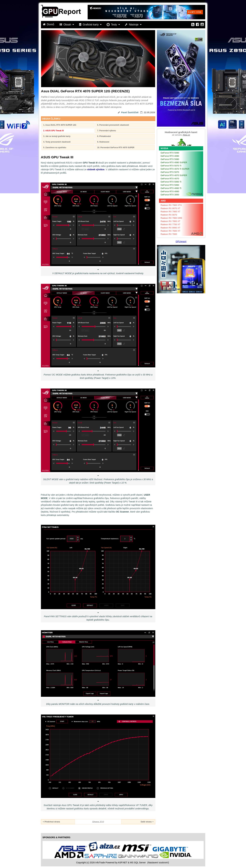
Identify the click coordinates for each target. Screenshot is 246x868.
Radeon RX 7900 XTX (171, 205)
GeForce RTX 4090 (170, 156)
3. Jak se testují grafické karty (57, 136)
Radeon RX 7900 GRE (171, 218)
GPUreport (181, 241)
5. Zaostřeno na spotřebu (55, 148)
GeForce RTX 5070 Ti (171, 166)
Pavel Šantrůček (130, 112)
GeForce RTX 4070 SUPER (174, 175)
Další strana (147, 822)
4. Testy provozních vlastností (57, 142)
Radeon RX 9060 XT (171, 228)
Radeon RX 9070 (169, 215)
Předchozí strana (51, 822)
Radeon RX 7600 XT (171, 231)
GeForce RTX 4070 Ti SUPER (175, 169)
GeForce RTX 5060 (170, 185)
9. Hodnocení (103, 142)
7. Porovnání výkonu (106, 131)
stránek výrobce (96, 169)
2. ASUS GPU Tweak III (54, 131)
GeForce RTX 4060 (170, 191)
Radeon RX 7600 (169, 234)
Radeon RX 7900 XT (171, 212)
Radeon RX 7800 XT (171, 221)
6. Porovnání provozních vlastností (113, 125)
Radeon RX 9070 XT (171, 208)
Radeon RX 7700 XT (171, 224)
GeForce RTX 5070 (170, 172)
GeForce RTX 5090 (170, 153)
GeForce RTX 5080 (170, 159)
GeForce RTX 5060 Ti (171, 182)
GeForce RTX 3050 (170, 195)
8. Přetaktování (104, 136)
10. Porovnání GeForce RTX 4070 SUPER (116, 148)
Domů (49, 24)
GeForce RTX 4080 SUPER (174, 162)
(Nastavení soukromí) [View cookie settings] (158, 863)
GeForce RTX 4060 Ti (171, 188)
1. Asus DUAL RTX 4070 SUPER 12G (60, 125)
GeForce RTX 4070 (170, 179)
